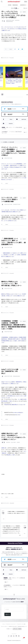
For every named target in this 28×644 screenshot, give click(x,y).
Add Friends (24, 119)
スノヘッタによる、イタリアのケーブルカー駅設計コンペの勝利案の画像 (9, 200)
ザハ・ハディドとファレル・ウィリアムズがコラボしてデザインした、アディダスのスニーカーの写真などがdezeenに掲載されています (14, 29)
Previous (24, 89)
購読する (8, 614)
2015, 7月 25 (18, 415)
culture (13, 442)
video (18, 442)
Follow (23, 109)
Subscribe (11, 123)
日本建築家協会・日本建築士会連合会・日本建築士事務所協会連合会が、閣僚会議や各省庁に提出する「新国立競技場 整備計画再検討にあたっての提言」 (14, 325)
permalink (12, 58)
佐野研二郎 (4, 448)
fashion (17, 20)
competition (17, 204)
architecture (10, 20)
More (25, 128)
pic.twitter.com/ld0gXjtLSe (18, 412)
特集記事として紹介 (11, 455)
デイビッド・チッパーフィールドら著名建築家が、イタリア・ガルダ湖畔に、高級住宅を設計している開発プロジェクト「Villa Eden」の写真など (14, 151)
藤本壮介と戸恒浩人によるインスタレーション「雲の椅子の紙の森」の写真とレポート (11, 284)
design (8, 442)
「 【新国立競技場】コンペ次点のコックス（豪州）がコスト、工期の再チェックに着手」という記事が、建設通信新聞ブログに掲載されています (14, 255)
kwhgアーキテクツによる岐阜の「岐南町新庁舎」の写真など (10, 371)
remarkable (9, 21)
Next (26, 89)
